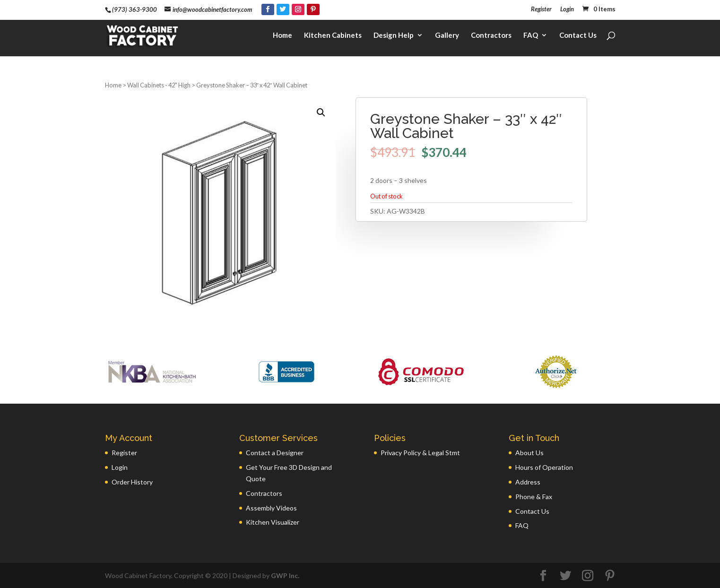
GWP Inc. (285, 575)
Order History (132, 482)
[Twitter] (283, 9)
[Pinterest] (313, 9)
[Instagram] (298, 9)
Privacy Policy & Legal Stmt (420, 453)
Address (528, 482)
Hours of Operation (544, 467)
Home (282, 36)
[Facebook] (268, 9)
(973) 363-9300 (134, 9)
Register (541, 9)
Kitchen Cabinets (333, 36)
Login (567, 9)
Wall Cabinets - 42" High (159, 85)
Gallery (447, 36)
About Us (529, 453)
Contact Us (578, 36)
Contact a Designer (275, 453)
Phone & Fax (534, 497)
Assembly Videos (271, 508)
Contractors (491, 36)
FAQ (531, 36)
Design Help (394, 36)
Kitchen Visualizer (273, 522)
